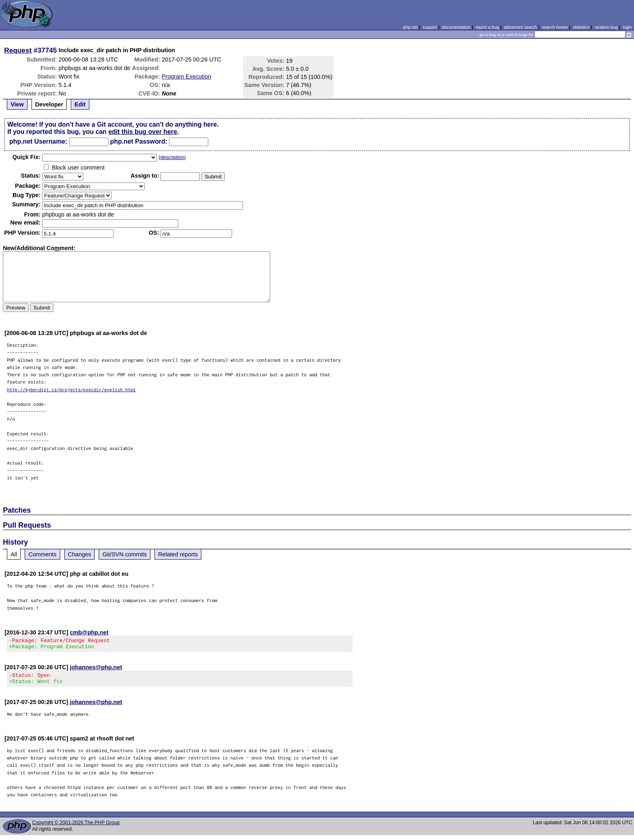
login (627, 27)
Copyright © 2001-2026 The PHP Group (76, 827)
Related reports (178, 554)
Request (18, 50)
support (430, 27)
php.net (410, 27)
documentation (456, 27)
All (14, 554)
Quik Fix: (27, 157)
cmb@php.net (89, 632)
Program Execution (186, 76)
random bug (606, 27)
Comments (42, 554)
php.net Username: (38, 141)
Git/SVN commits (125, 554)
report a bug (487, 27)
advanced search (520, 27)
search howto (555, 27)
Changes (80, 554)
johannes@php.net (96, 670)
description (172, 157)
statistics (581, 27)
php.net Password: (139, 141)
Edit (80, 104)
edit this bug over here (143, 132)
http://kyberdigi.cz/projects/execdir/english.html (71, 389)
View (17, 104)
